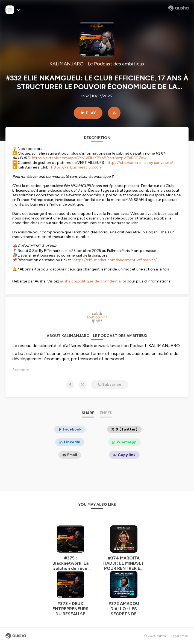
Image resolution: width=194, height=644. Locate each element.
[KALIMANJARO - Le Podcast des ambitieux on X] (83, 385)
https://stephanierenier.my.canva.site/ (140, 163)
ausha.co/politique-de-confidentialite (93, 281)
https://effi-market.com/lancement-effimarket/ (115, 260)
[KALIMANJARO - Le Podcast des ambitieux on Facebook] (70, 385)
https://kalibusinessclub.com (77, 167)
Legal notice (180, 636)
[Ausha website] (178, 8)
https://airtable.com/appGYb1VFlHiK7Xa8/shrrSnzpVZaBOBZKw (89, 158)
